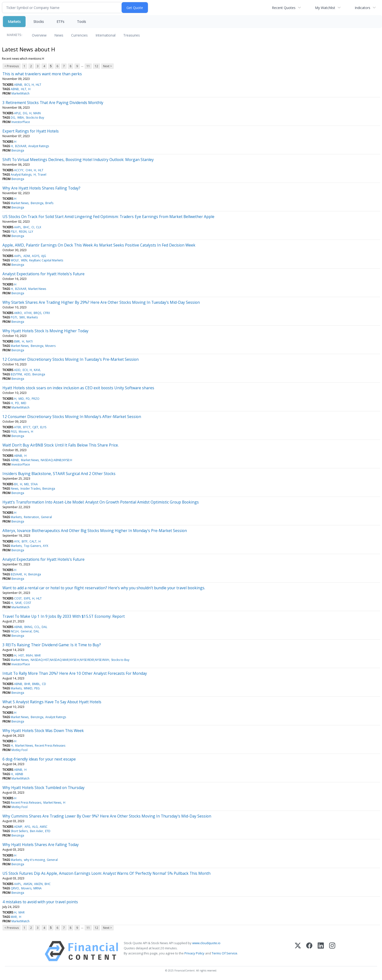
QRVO (15, 888)
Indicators (363, 8)
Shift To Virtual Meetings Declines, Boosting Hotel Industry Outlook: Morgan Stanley (78, 160)
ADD (17, 370)
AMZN (38, 884)
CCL (37, 627)
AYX (17, 541)
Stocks (39, 22)
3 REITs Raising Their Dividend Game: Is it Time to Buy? (52, 645)
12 (96, 66)
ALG (35, 827)
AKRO (18, 313)
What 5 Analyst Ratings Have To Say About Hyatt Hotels (52, 702)
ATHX (28, 313)
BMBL (36, 684)
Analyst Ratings (39, 146)
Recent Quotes (284, 8)
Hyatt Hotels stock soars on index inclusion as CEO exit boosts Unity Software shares (78, 388)
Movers (50, 346)
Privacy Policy (194, 953)
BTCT (27, 427)
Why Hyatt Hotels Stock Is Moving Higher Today (45, 331)
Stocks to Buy (35, 118)
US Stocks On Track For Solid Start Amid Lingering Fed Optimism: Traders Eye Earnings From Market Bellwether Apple (108, 217)
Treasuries (132, 35)
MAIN (37, 113)
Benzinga (18, 150)
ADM (27, 256)
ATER (18, 427)
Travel (42, 175)
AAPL (18, 227)
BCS (27, 85)
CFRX (47, 313)
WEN (24, 260)
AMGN (28, 884)
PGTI (14, 317)
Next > (107, 66)
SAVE (18, 603)
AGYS (36, 256)
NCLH (15, 631)
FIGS (14, 432)
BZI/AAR (21, 146)
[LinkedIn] (321, 951)
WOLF (15, 260)
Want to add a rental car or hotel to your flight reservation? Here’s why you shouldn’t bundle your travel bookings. (104, 588)
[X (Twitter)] (298, 951)
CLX (39, 227)
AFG (27, 827)
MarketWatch (20, 93)
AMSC (44, 827)
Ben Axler (37, 831)
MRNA (38, 888)
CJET (35, 427)
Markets (14, 22)
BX (16, 484)
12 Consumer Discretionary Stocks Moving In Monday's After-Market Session (72, 417)
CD (44, 684)
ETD (48, 831)
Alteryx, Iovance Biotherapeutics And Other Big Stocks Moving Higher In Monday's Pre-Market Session (95, 531)
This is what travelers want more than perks (42, 74)
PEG (37, 688)
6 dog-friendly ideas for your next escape (39, 759)
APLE (17, 113)
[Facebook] (309, 951)
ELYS (43, 427)
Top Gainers (32, 546)
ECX (25, 370)
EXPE (27, 598)
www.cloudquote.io (206, 943)
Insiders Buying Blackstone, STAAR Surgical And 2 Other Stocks (59, 474)
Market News (20, 203)
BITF (25, 541)
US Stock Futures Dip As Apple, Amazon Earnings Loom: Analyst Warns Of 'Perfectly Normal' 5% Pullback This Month (106, 873)
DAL (44, 627)
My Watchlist (325, 8)
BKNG (28, 627)
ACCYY (19, 170)
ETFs (60, 22)
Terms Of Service (224, 953)
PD (28, 399)
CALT (33, 541)
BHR (27, 684)
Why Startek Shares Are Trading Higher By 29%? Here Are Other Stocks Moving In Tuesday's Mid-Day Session (101, 302)
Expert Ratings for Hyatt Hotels (31, 131)
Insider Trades (30, 489)
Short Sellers (19, 831)
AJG (44, 256)
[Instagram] (332, 951)
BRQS (37, 313)
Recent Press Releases (50, 746)
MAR (38, 655)
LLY (31, 232)
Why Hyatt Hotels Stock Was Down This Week (43, 731)
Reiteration (31, 517)
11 (88, 66)
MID (21, 399)
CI (33, 227)
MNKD (28, 688)
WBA (21, 118)
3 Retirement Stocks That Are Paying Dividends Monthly (53, 103)
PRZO (36, 399)
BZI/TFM (16, 374)
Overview (39, 35)
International (105, 35)
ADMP (18, 827)
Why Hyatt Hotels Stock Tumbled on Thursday (43, 788)
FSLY (14, 232)
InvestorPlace (21, 122)
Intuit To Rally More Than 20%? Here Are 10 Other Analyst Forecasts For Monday (75, 673)
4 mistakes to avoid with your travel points (40, 902)
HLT (38, 85)
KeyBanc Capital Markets (46, 260)
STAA (34, 484)
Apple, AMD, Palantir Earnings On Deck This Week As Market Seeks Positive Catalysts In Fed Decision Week (99, 245)
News (59, 35)
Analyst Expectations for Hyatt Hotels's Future (43, 274)
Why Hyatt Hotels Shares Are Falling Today (41, 845)
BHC (26, 227)
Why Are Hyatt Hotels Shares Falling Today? (41, 188)
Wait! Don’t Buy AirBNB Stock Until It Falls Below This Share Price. (61, 445)
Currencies (79, 35)
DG (25, 113)
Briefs (49, 203)
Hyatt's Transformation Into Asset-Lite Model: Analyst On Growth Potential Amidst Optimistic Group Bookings (101, 502)
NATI (29, 341)
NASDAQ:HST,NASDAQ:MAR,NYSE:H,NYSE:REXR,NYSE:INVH (70, 660)
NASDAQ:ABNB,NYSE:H (56, 460)
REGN (23, 232)
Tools (81, 22)
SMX (22, 317)
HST (21, 655)
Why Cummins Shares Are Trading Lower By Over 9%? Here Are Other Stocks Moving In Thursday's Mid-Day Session (107, 816)
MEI (26, 484)
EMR (17, 341)
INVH (29, 655)
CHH (29, 170)
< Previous (12, 66)
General (46, 517)
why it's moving (34, 860)
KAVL (37, 370)
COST (18, 598)
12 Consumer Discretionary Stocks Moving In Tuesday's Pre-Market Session (71, 359)
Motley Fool (19, 750)
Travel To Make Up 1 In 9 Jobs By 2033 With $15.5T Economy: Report (64, 616)
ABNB (18, 85)
